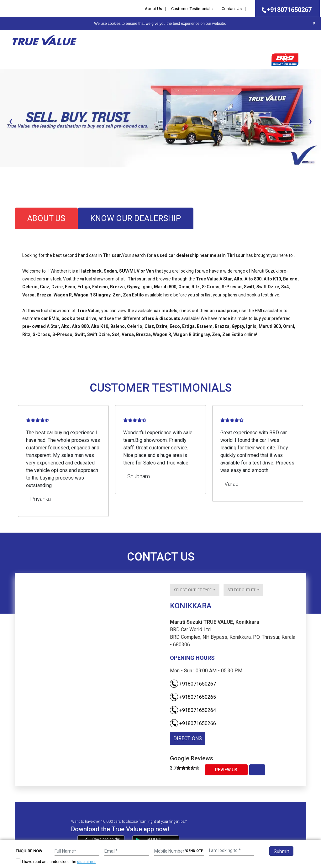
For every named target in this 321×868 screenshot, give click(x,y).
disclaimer (86, 862)
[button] (2, 173)
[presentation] (11, 121)
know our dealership (136, 218)
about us (46, 218)
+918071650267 (285, 10)
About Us (153, 9)
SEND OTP (195, 851)
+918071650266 (193, 723)
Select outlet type (193, 590)
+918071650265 (193, 697)
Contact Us (232, 9)
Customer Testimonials (192, 9)
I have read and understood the (56, 862)
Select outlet (242, 590)
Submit (281, 852)
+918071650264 (193, 710)
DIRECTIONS (188, 738)
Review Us (226, 770)
